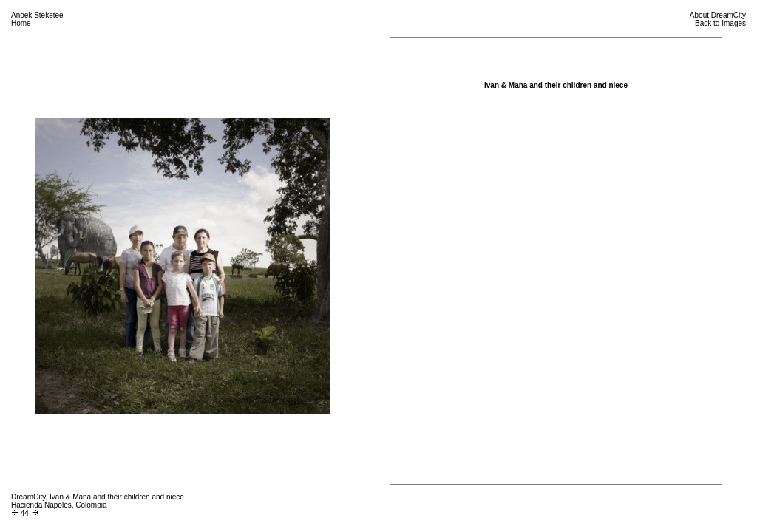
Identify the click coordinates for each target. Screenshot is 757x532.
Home (21, 23)
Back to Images (720, 23)
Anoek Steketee (37, 15)
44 (25, 513)
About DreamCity (718, 15)
